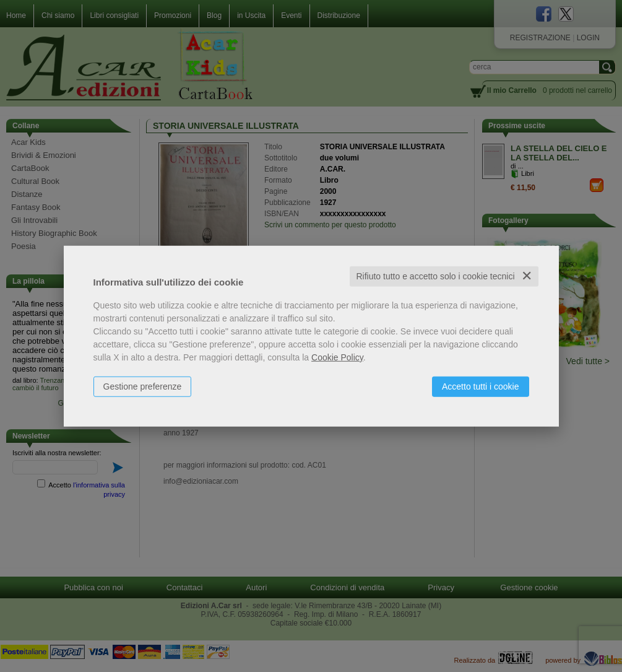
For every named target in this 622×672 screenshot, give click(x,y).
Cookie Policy (337, 357)
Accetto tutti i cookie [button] (481, 386)
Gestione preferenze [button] (143, 386)
